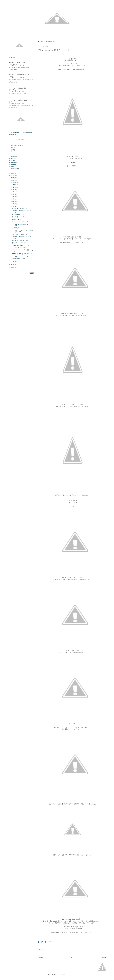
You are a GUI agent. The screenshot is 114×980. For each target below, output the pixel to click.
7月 (14, 194)
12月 (14, 182)
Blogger (63, 975)
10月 (14, 187)
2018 (13, 175)
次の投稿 (41, 958)
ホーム (73, 958)
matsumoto (14, 162)
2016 (13, 180)
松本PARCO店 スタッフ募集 (20, 222)
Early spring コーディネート (20, 259)
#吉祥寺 (13, 150)
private (13, 166)
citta (12, 152)
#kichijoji (13, 148)
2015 (13, 265)
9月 (14, 189)
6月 (14, 197)
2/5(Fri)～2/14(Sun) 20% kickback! (22, 254)
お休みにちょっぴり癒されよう (21, 240)
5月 (14, 199)
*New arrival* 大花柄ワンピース (21, 245)
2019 (13, 173)
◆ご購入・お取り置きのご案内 (47, 41)
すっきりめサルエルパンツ (19, 208)
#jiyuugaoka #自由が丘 (17, 146)
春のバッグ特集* (17, 219)
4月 (14, 201)
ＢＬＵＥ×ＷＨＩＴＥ (19, 215)
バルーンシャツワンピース (19, 234)
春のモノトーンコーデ (18, 217)
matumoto (13, 164)
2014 (13, 267)
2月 (14, 206)
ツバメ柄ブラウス (17, 228)
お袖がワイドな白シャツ (19, 243)
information (14, 156)
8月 (14, 192)
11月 (14, 185)
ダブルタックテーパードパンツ (21, 256)
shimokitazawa (15, 169)
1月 (14, 262)
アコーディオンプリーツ (19, 248)
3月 (14, 204)
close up (13, 154)
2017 (13, 178)
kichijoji (13, 160)
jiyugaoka (45, 949)
